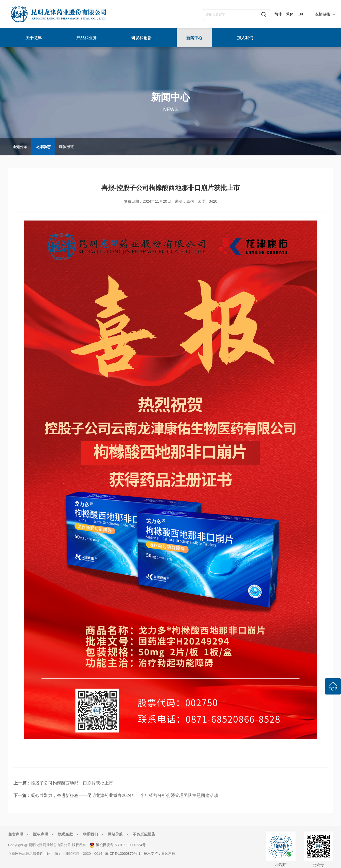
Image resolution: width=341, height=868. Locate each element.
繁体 (290, 14)
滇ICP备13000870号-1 (123, 854)
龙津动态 (43, 147)
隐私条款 (65, 834)
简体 (278, 14)
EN (300, 14)
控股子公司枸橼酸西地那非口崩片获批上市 (72, 783)
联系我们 (90, 834)
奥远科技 (168, 854)
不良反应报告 (144, 834)
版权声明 (41, 834)
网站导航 (115, 834)
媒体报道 (66, 147)
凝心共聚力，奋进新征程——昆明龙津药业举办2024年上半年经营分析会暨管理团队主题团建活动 (124, 795)
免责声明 (16, 834)
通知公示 (20, 147)
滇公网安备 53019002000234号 (121, 845)
